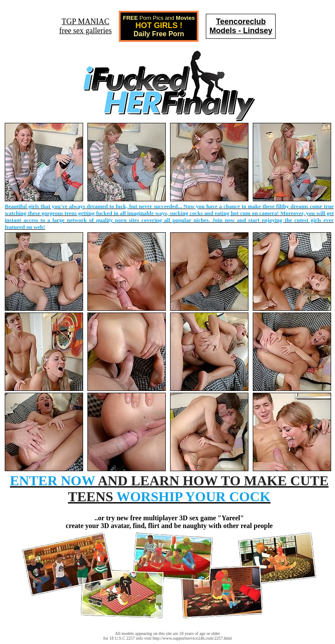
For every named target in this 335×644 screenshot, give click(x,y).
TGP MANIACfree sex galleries (86, 26)
